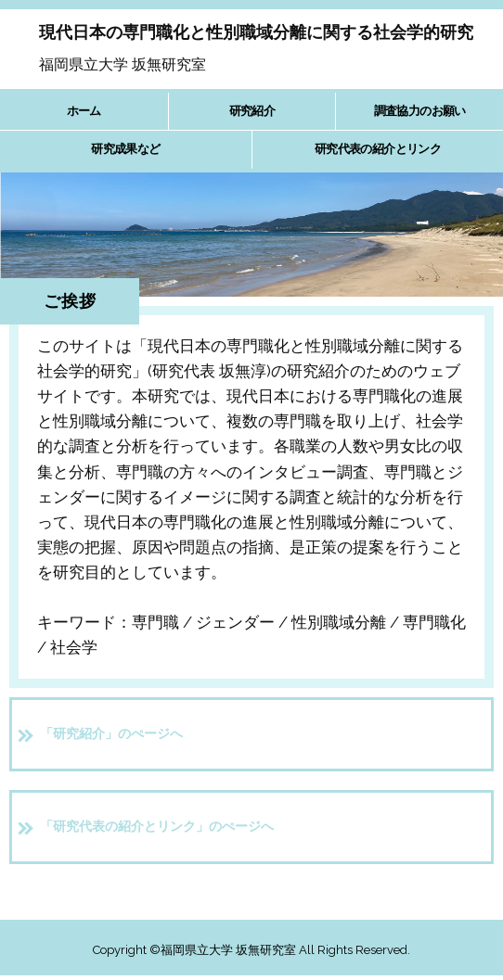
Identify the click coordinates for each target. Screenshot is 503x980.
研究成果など (125, 149)
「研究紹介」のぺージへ (111, 733)
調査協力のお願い (420, 111)
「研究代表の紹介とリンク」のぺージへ (157, 826)
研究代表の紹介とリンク (378, 149)
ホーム (84, 111)
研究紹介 (252, 111)
